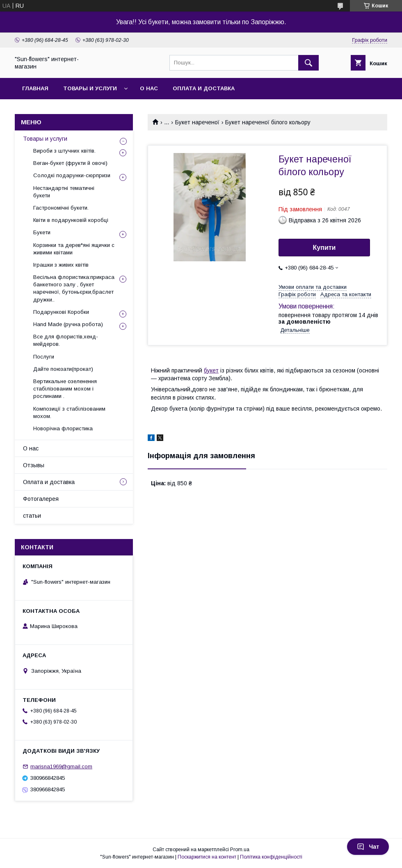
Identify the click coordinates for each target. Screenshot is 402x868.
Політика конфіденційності (271, 857)
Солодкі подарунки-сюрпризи (72, 175)
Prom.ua (240, 850)
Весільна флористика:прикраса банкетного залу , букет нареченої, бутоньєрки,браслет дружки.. (74, 288)
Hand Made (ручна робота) (68, 324)
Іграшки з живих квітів (61, 265)
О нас (149, 88)
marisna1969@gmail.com (61, 766)
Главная (35, 88)
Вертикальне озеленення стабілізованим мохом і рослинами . (65, 389)
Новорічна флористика (63, 428)
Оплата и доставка (204, 88)
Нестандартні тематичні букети (64, 192)
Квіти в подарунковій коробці (71, 220)
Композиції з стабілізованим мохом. (69, 412)
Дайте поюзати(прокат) (63, 369)
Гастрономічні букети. (61, 208)
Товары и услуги (90, 88)
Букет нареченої (197, 122)
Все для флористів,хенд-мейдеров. (66, 340)
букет (211, 370)
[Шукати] (308, 63)
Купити (324, 248)
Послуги (44, 357)
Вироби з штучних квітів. (64, 151)
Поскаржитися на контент (207, 857)
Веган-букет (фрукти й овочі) (70, 163)
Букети (42, 232)
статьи (32, 516)
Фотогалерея (41, 499)
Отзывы (34, 465)
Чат (368, 847)
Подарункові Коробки (61, 312)
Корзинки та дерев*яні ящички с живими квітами (74, 249)
